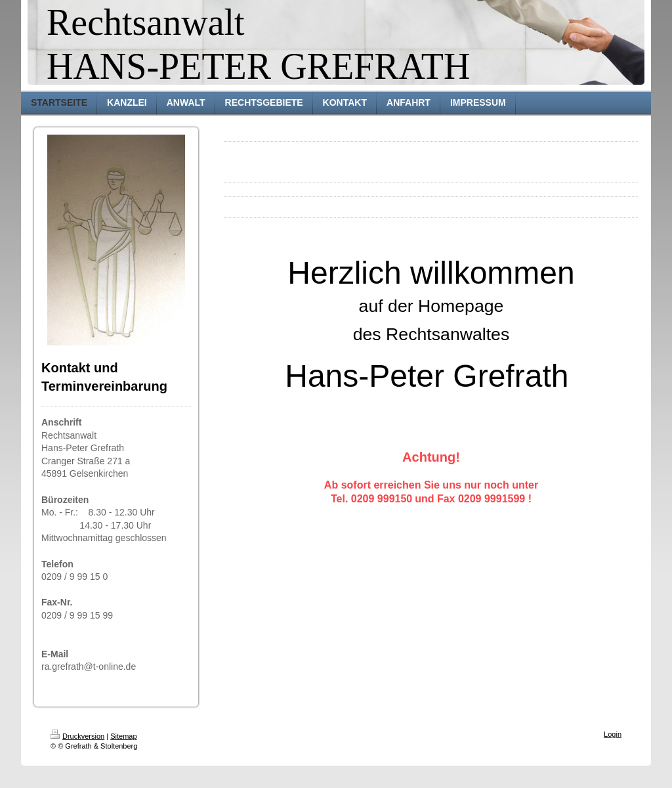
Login (613, 734)
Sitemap (123, 736)
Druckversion (77, 736)
